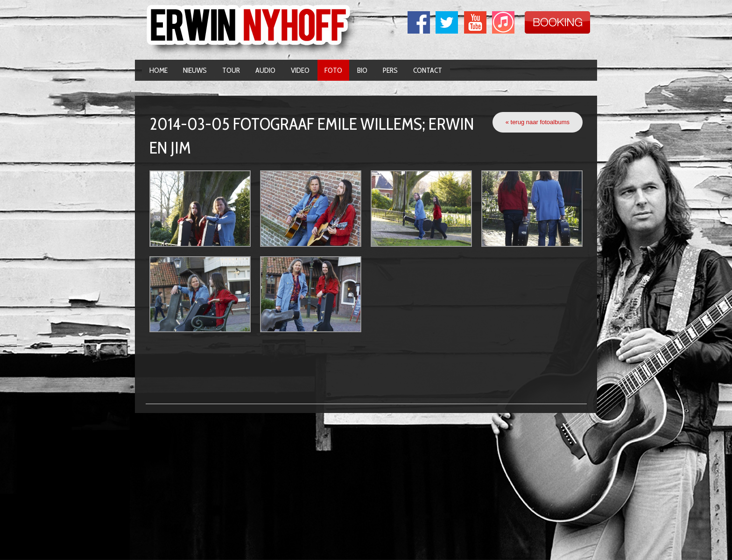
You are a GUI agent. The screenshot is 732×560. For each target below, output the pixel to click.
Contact (428, 70)
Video (300, 70)
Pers (390, 70)
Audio (265, 70)
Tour (231, 70)
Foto (333, 70)
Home (158, 70)
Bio (362, 70)
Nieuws (195, 70)
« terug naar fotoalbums (538, 122)
